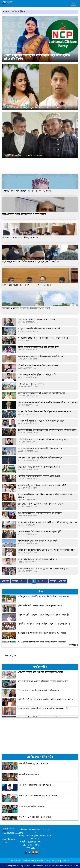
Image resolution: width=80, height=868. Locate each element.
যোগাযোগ (66, 861)
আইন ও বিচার (19, 12)
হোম (6, 12)
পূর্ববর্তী (15, 581)
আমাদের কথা (16, 861)
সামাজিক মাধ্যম (43, 861)
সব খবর (73, 645)
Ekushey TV (11, 656)
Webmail (35, 839)
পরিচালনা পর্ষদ (29, 861)
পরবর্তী (53, 581)
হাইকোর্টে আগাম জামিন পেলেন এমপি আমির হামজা (23, 155)
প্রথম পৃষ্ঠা (5, 581)
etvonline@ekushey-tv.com (38, 836)
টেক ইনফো (55, 861)
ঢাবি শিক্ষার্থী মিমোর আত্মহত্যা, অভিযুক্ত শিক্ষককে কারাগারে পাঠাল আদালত (32, 107)
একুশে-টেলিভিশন (26, 866)
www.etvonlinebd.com (12, 833)
